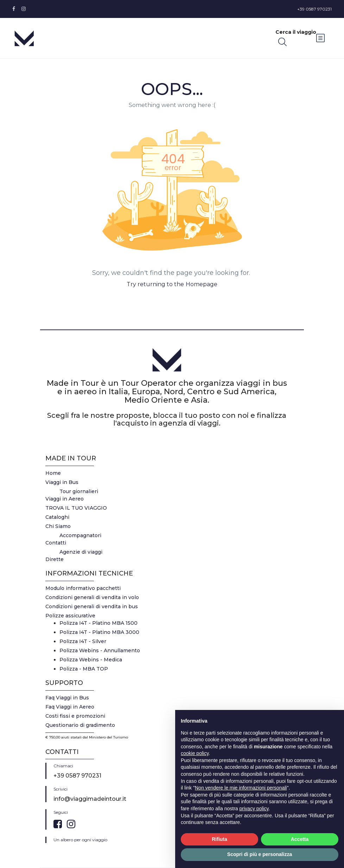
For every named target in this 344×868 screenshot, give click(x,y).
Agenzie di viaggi (81, 552)
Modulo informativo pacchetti (83, 588)
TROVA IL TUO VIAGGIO (76, 508)
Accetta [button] (300, 839)
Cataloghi (57, 517)
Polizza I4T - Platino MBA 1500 (98, 623)
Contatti (56, 543)
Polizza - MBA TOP (84, 669)
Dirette (55, 559)
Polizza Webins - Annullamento (100, 650)
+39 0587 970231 (314, 9)
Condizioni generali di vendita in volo (92, 597)
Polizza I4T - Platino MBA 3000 (99, 632)
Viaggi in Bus (62, 482)
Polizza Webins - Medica (91, 660)
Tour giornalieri (79, 491)
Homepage (202, 284)
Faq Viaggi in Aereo (70, 707)
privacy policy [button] (254, 809)
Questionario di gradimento (80, 725)
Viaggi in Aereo (65, 499)
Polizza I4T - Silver (83, 641)
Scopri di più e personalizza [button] (260, 854)
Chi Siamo (58, 526)
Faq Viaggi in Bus (67, 698)
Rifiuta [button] (219, 839)
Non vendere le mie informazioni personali (241, 788)
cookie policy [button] (195, 753)
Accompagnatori (80, 535)
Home (53, 473)
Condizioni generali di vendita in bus (92, 606)
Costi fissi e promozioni (75, 716)
